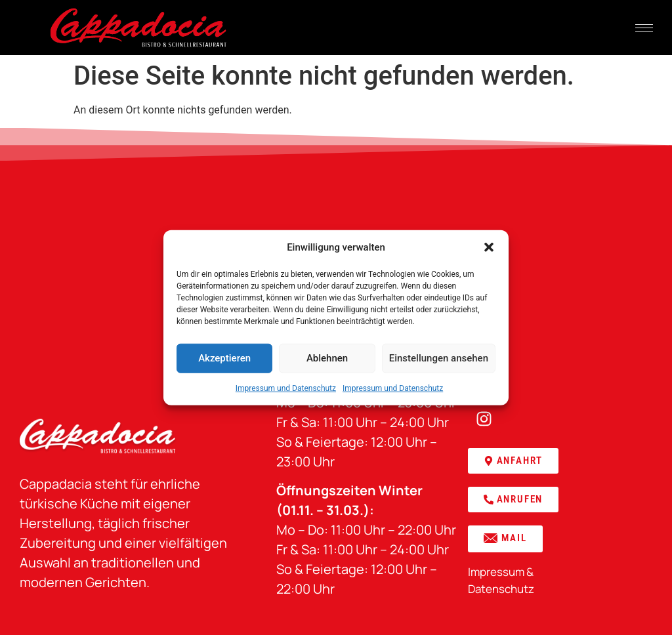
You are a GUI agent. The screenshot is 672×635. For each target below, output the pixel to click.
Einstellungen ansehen (439, 358)
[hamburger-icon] (644, 28)
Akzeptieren (224, 358)
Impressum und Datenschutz (286, 388)
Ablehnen (327, 358)
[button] (489, 247)
